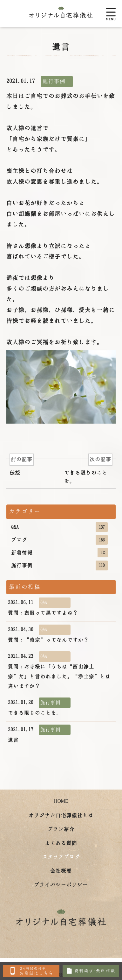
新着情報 (59, 553)
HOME (61, 801)
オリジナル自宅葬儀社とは (61, 815)
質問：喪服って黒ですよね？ (43, 606)
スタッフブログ (61, 857)
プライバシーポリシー (61, 885)
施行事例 (59, 565)
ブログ (59, 540)
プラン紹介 (61, 829)
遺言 (39, 733)
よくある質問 (61, 843)
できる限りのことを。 (39, 706)
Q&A (59, 527)
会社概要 (61, 871)
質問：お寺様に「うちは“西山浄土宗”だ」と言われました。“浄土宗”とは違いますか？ (59, 670)
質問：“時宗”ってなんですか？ (48, 633)
